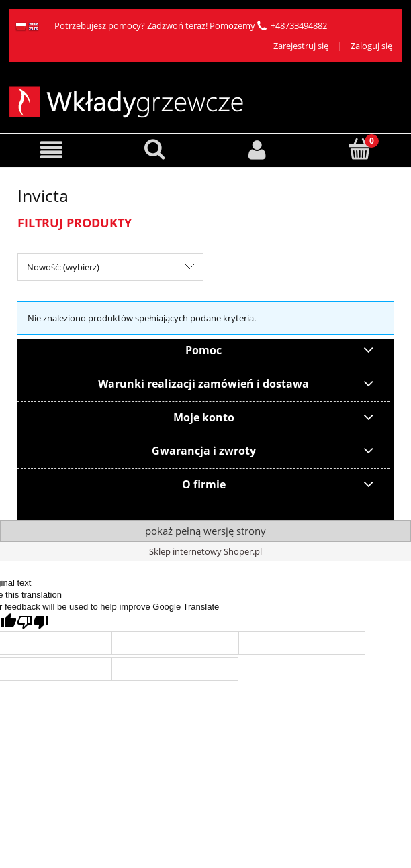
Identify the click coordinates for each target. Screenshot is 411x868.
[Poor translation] (33, 622)
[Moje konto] (257, 150)
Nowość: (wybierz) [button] (63, 267)
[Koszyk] (360, 149)
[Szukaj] (154, 149)
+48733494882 (299, 25)
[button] (51, 150)
